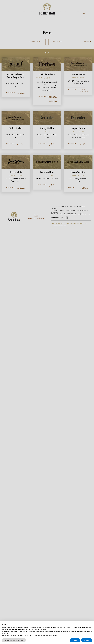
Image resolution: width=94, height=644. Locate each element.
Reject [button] (75, 640)
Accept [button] (87, 640)
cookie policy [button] (42, 629)
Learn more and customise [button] (14, 640)
